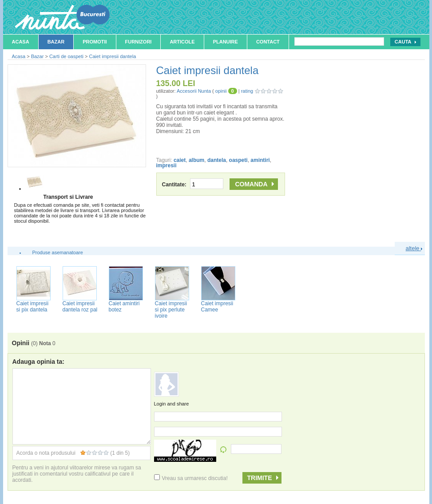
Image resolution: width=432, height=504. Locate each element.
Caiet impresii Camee (217, 307)
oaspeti (238, 160)
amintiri (260, 160)
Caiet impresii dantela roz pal (80, 307)
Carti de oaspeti (66, 56)
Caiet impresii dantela (113, 56)
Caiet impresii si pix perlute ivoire (171, 310)
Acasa (21, 42)
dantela (217, 160)
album (196, 160)
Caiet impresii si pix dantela (33, 307)
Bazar (56, 42)
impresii (166, 165)
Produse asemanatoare (58, 252)
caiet (180, 160)
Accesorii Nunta (194, 91)
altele (414, 248)
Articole (182, 42)
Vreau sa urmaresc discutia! (191, 478)
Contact (268, 42)
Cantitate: (193, 185)
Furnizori (139, 42)
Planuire (226, 42)
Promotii (95, 42)
